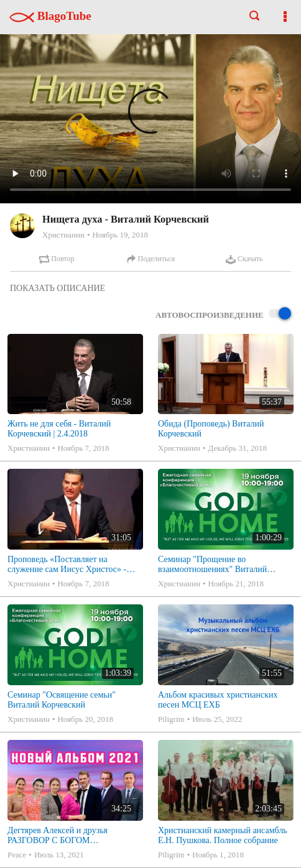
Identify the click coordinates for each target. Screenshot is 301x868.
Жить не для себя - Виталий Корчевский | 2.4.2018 (59, 429)
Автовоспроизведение (223, 314)
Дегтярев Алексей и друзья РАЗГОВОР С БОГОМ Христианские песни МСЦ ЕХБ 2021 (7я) (66, 836)
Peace (17, 855)
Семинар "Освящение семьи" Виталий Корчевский (62, 700)
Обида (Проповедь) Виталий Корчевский (211, 429)
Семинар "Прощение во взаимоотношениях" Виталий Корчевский (212, 565)
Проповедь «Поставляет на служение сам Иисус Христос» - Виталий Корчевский (67, 565)
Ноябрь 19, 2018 (120, 235)
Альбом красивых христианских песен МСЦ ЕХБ (218, 700)
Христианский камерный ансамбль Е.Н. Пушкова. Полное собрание (223, 835)
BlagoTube (50, 16)
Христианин (63, 235)
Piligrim (171, 719)
